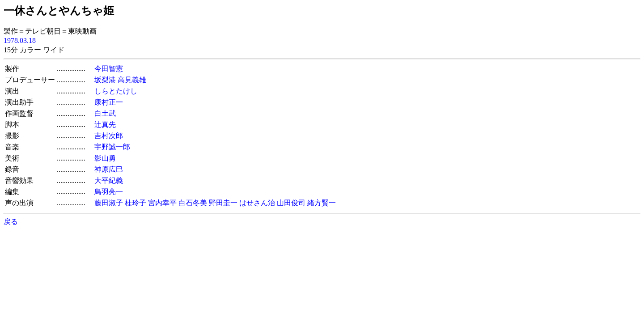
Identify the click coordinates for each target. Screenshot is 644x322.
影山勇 (105, 158)
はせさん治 (257, 203)
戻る (11, 222)
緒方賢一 (322, 203)
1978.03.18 (20, 40)
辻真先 (105, 125)
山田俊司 (291, 203)
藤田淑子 (109, 203)
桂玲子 (136, 203)
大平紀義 (109, 180)
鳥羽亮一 (109, 192)
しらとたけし (116, 91)
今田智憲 (109, 69)
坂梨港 (105, 80)
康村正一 (109, 102)
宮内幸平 (162, 203)
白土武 (105, 113)
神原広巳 (109, 169)
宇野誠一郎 (112, 147)
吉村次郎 (109, 136)
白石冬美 (193, 203)
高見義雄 (132, 80)
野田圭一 (223, 203)
